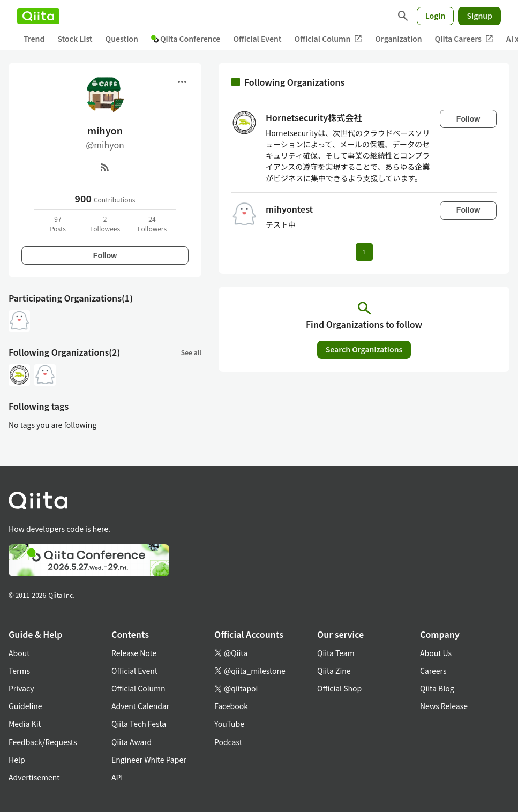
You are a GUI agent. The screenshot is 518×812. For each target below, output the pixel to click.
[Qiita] (38, 16)
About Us (436, 653)
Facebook (231, 706)
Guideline (25, 706)
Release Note (134, 653)
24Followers (152, 224)
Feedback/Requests (43, 742)
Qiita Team (336, 653)
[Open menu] (182, 82)
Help (17, 760)
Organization (398, 39)
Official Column (329, 39)
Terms (19, 671)
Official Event (257, 39)
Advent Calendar (140, 706)
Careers (433, 671)
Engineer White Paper (149, 760)
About (19, 653)
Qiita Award (132, 742)
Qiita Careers (464, 39)
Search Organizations (364, 349)
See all (191, 352)
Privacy (21, 688)
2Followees (105, 224)
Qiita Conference (186, 39)
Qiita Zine (334, 671)
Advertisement (34, 777)
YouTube (229, 724)
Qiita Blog (437, 688)
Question (122, 39)
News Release (444, 706)
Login (436, 16)
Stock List (75, 39)
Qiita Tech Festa (139, 724)
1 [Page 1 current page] (364, 252)
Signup (479, 16)
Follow (105, 255)
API (117, 777)
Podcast (228, 742)
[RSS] (105, 167)
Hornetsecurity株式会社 (314, 117)
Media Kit (25, 724)
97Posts (58, 224)
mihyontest (289, 209)
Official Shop (339, 688)
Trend (34, 39)
